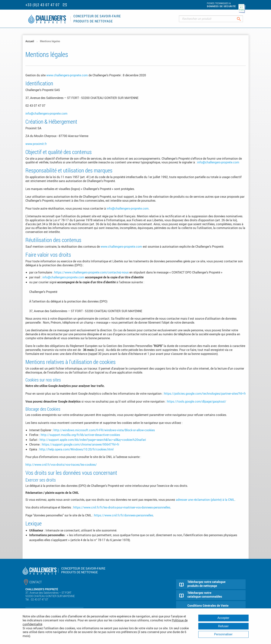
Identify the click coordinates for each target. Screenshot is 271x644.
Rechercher (242, 19)
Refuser (223, 626)
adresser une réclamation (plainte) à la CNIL (205, 500)
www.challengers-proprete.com (67, 75)
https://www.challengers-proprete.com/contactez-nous (91, 272)
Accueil (30, 41)
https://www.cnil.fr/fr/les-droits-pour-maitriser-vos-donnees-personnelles (122, 507)
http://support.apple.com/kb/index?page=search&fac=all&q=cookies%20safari (93, 440)
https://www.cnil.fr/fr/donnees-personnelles (124, 515)
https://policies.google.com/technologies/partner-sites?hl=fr (205, 394)
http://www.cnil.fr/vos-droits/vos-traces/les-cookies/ (61, 465)
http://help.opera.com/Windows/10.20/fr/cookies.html (76, 449)
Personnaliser (223, 634)
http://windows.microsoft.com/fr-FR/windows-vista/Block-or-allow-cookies (104, 430)
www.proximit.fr (36, 144)
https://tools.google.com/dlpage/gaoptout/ (197, 401)
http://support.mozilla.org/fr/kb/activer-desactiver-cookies (80, 435)
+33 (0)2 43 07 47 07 (43, 5)
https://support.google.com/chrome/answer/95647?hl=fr (81, 444)
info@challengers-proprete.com (46, 113)
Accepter (223, 618)
